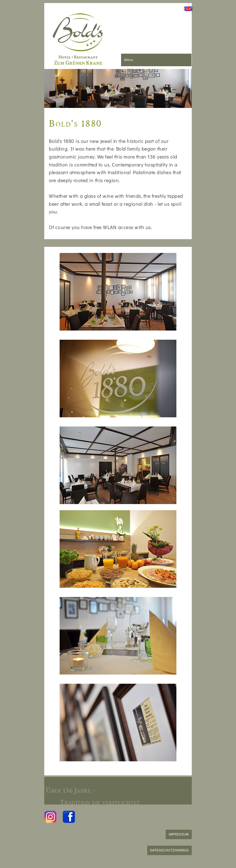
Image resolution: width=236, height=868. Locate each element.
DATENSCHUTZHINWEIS (169, 850)
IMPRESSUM (179, 834)
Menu (129, 60)
